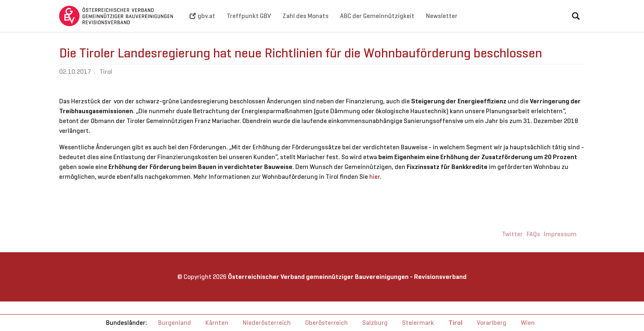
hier (375, 190)
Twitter (512, 247)
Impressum (560, 247)
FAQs (533, 247)
